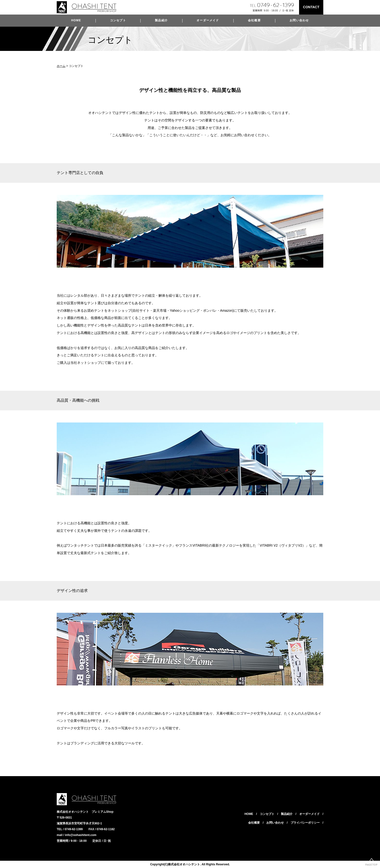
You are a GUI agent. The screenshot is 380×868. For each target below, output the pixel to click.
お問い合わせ (299, 20)
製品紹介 (161, 20)
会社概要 (254, 20)
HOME (76, 20)
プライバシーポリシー (305, 823)
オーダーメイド (208, 20)
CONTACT (311, 7)
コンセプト (118, 20)
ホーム (61, 66)
